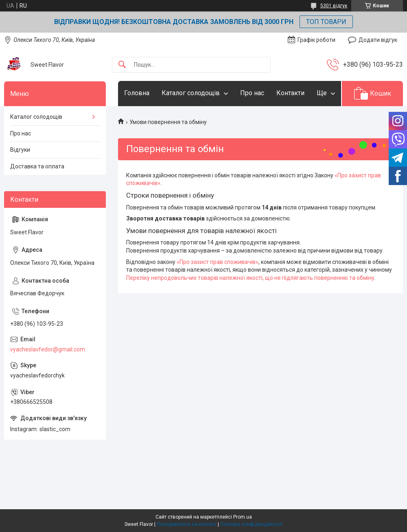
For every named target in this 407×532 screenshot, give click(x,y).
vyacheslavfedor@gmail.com (48, 349)
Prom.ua (243, 517)
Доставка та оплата (37, 166)
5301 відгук (334, 6)
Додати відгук (378, 40)
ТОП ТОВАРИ (326, 22)
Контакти (290, 93)
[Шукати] (122, 65)
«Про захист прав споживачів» (218, 262)
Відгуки (20, 150)
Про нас (252, 93)
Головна (137, 93)
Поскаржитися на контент (187, 524)
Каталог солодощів (191, 93)
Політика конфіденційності (251, 524)
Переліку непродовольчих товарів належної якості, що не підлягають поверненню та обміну (250, 278)
